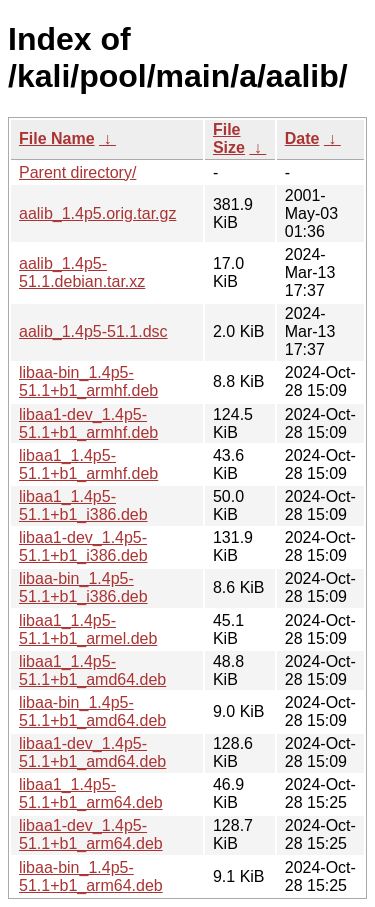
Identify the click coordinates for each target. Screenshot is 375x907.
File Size (229, 138)
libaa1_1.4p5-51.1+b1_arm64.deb (91, 793)
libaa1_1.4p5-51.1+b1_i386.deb (83, 505)
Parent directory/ (77, 172)
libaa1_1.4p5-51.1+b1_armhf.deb (88, 464)
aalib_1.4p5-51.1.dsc (93, 331)
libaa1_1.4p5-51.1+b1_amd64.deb (92, 670)
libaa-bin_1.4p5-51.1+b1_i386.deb (83, 587)
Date (302, 138)
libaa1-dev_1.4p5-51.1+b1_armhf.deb (88, 423)
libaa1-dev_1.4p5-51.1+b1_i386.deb (83, 546)
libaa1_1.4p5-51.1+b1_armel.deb (88, 629)
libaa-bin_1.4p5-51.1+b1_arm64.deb (91, 876)
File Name (57, 138)
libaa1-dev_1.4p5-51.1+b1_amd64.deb (92, 752)
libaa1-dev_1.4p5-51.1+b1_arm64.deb (91, 834)
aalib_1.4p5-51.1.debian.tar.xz (82, 272)
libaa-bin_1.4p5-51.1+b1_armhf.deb (88, 381)
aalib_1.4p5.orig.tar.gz (97, 213)
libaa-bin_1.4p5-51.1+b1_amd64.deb (92, 711)
